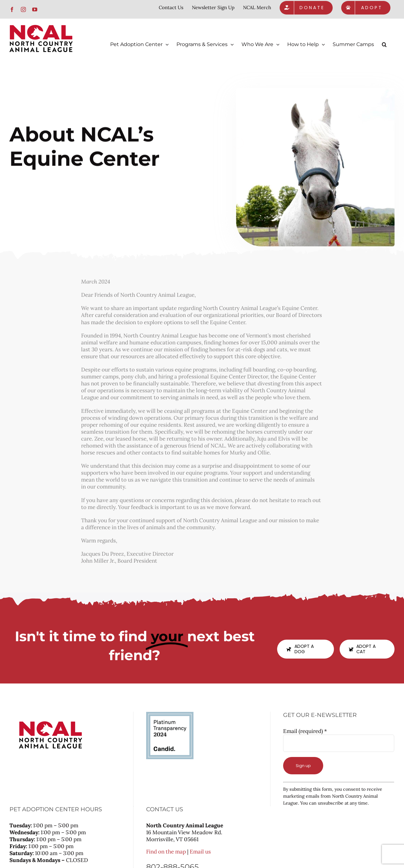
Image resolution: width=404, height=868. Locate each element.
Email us (200, 851)
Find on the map (166, 851)
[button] (384, 44)
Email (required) (305, 731)
